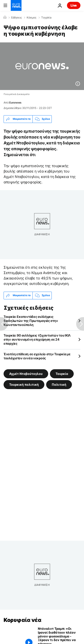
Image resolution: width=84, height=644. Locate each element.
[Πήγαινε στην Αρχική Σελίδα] (16, 5)
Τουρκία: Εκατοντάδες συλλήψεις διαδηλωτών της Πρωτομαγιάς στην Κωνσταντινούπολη (31, 321)
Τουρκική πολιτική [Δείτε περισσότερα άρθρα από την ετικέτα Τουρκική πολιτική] (24, 384)
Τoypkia (46, 18)
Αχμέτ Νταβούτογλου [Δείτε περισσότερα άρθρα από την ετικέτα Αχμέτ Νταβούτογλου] (26, 374)
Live (74, 5)
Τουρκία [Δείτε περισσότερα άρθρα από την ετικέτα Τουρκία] (62, 374)
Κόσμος (31, 18)
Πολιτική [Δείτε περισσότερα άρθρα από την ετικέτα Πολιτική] (59, 384)
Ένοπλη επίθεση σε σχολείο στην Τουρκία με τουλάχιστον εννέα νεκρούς (37, 356)
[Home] (5, 17)
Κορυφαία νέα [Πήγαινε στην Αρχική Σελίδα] (22, 620)
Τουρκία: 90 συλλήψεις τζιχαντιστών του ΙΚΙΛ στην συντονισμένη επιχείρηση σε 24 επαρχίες (37, 339)
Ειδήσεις (16, 18)
